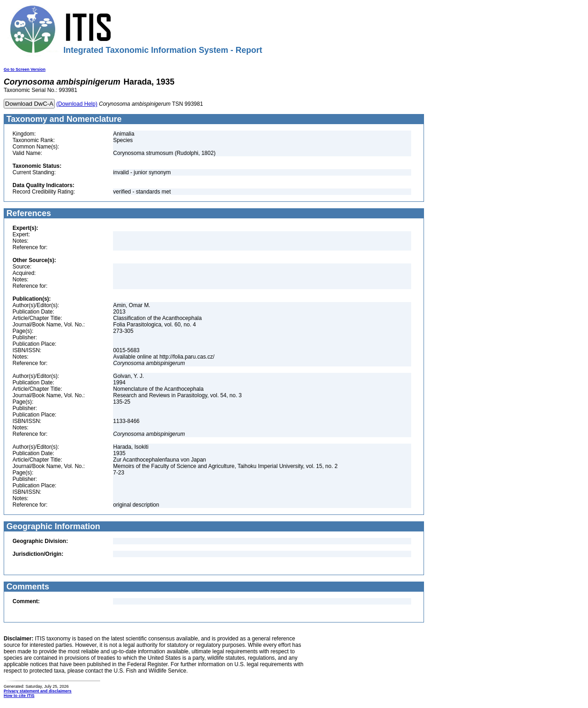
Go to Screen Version (25, 69)
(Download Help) (77, 104)
